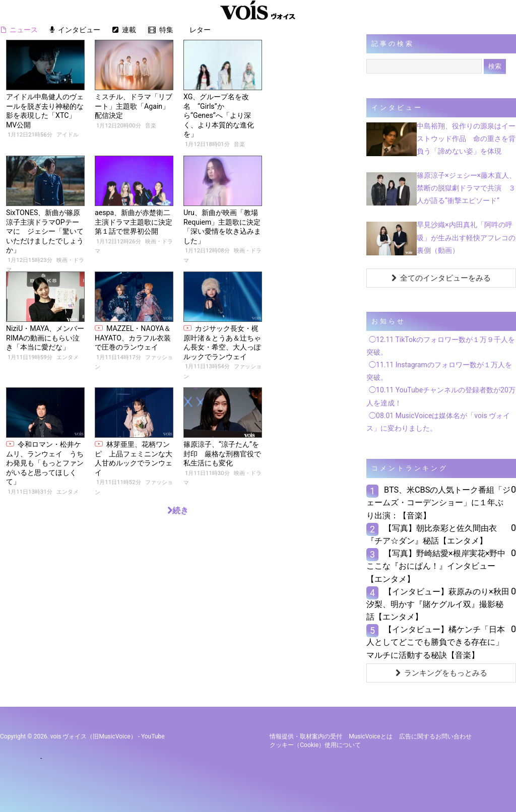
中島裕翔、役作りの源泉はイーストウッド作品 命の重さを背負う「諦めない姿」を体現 (466, 139)
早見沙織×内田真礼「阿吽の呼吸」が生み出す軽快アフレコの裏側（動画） (466, 237)
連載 (124, 30)
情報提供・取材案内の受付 (306, 736)
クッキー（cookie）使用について (315, 745)
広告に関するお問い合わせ (435, 736)
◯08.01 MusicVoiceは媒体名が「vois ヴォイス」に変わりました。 (438, 422)
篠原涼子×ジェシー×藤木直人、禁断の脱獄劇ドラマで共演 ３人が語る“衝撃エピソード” (466, 188)
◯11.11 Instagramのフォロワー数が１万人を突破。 (439, 371)
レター (198, 30)
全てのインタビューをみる (441, 278)
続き (178, 511)
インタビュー (75, 30)
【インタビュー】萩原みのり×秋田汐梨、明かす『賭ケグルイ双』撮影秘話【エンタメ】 (438, 604)
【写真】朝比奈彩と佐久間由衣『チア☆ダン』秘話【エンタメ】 (432, 534)
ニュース (19, 30)
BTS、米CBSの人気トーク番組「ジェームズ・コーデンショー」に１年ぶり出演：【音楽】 (438, 502)
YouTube (153, 736)
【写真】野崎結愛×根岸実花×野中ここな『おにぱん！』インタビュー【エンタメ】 (436, 566)
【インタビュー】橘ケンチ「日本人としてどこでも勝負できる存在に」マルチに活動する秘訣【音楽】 (436, 642)
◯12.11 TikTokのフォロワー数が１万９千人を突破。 (441, 346)
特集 (161, 30)
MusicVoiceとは (370, 736)
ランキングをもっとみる (441, 673)
